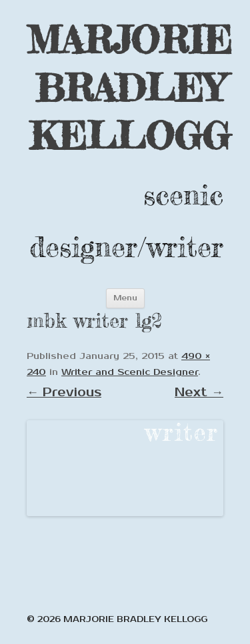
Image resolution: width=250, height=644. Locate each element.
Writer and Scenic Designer (130, 372)
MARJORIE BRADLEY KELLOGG (129, 88)
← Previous (64, 392)
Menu (125, 298)
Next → (199, 392)
